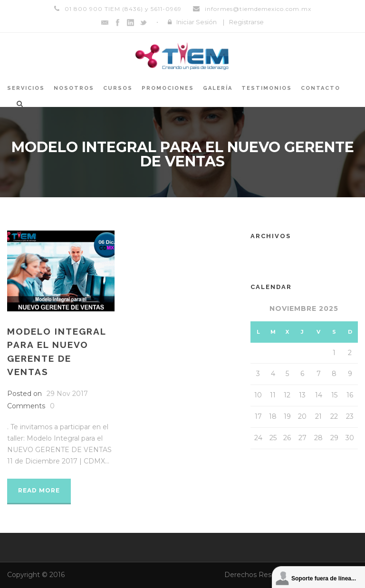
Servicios (26, 88)
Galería (218, 88)
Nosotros (74, 88)
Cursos (118, 88)
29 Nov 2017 (67, 394)
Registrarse (246, 22)
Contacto (321, 88)
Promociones (168, 88)
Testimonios (267, 88)
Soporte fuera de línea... (324, 578)
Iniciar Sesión (197, 22)
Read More (39, 490)
